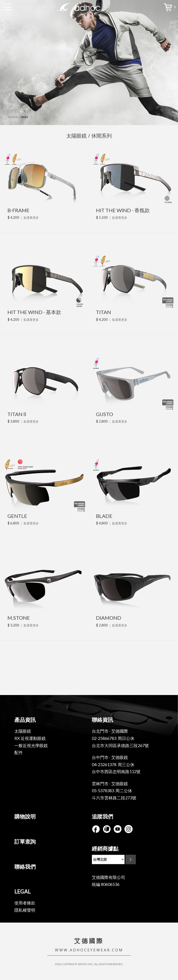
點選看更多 (31, 218)
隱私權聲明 (25, 910)
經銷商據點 (105, 848)
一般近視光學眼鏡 (31, 745)
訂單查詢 (25, 841)
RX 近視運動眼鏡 (30, 738)
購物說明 (25, 816)
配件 (19, 752)
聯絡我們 (25, 867)
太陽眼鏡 (23, 731)
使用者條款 (25, 903)
